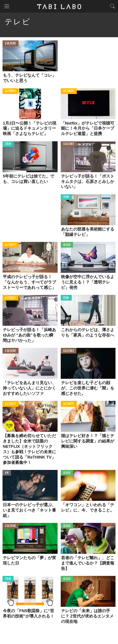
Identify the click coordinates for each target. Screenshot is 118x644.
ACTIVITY (11, 91)
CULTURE (11, 44)
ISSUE (67, 245)
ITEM (8, 144)
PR (7, 473)
